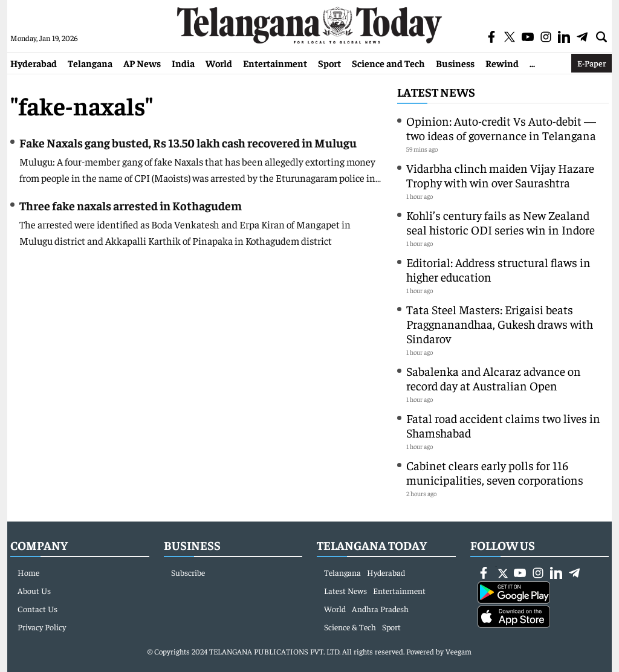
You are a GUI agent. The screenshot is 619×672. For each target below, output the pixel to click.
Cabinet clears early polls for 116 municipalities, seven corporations (495, 472)
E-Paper (591, 63)
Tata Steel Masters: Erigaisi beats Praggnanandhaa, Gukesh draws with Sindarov (500, 324)
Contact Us (37, 609)
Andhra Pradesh (380, 609)
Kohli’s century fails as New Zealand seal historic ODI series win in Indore (501, 222)
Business (455, 63)
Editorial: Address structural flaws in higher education (498, 269)
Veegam (459, 651)
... (532, 63)
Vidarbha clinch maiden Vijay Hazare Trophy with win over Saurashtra (500, 175)
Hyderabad (34, 63)
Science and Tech (388, 63)
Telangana (90, 63)
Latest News (436, 92)
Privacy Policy (42, 627)
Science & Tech (350, 627)
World (219, 63)
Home (28, 572)
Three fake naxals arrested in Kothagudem (131, 205)
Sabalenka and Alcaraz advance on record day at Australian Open (494, 378)
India (183, 63)
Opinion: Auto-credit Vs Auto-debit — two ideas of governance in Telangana (501, 128)
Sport (329, 63)
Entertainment (275, 63)
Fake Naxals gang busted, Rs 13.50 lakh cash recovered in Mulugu (188, 142)
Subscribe (188, 572)
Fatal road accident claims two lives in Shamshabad (503, 425)
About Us (34, 590)
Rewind (502, 63)
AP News (142, 63)
